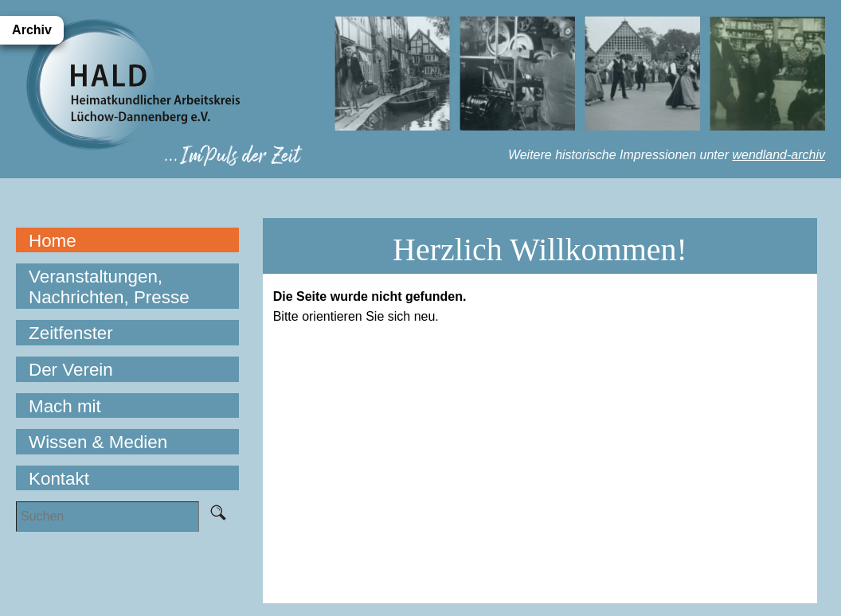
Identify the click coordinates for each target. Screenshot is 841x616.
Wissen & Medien (98, 442)
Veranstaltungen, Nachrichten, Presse (109, 287)
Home (53, 241)
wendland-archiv (778, 155)
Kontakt (59, 479)
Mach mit (65, 406)
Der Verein (71, 370)
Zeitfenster (71, 333)
